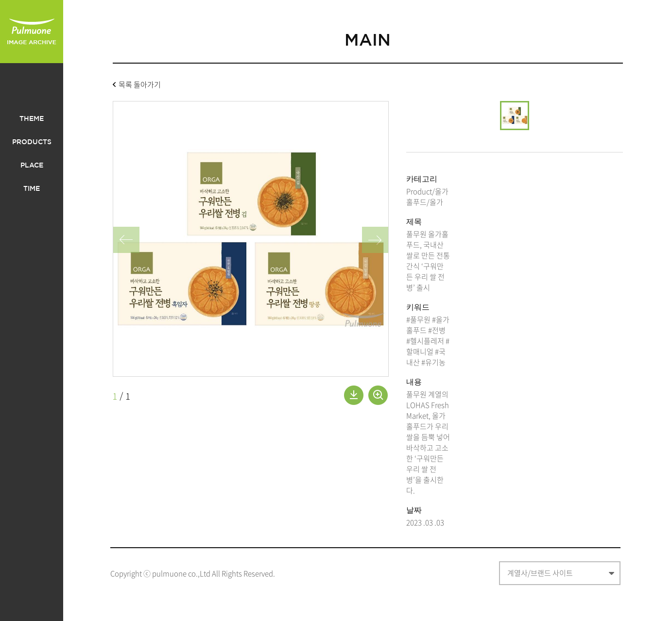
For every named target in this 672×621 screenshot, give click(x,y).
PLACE (32, 166)
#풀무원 (418, 319)
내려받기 (354, 395)
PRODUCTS (32, 142)
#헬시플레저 (425, 341)
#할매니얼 (428, 346)
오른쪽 (375, 240)
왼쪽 (126, 240)
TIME (32, 189)
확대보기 (378, 395)
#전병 (437, 330)
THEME (32, 119)
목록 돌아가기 (140, 85)
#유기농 (433, 362)
